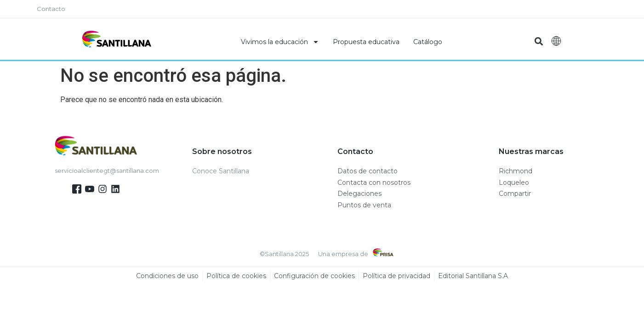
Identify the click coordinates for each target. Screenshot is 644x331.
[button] (539, 42)
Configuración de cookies (314, 276)
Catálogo (428, 42)
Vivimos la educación (280, 42)
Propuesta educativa (366, 42)
